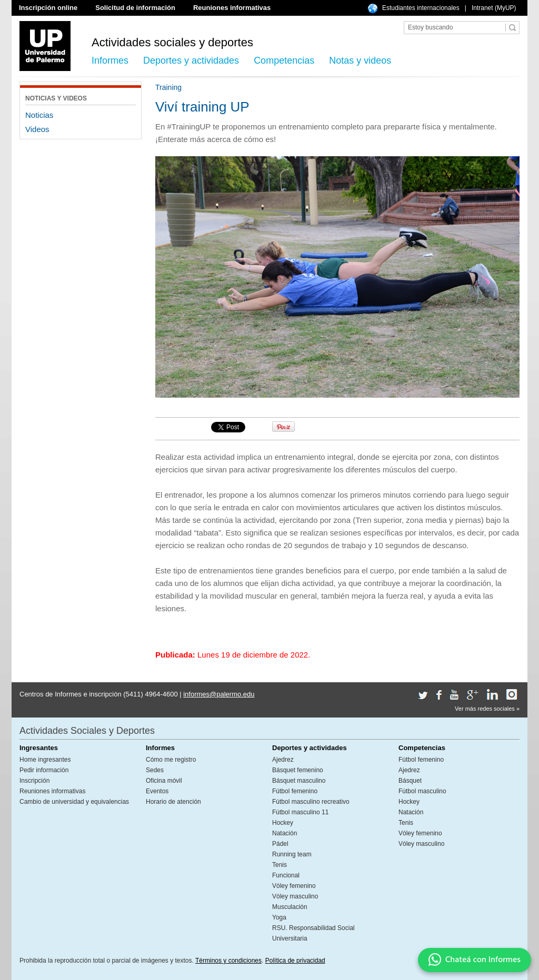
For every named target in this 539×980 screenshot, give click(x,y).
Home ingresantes (45, 760)
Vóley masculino (295, 896)
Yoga (279, 917)
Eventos (157, 791)
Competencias (284, 60)
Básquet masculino (299, 781)
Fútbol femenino (295, 791)
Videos (37, 129)
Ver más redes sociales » (487, 709)
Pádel (280, 844)
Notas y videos (360, 60)
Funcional (286, 875)
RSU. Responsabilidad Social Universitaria (313, 933)
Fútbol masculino (422, 791)
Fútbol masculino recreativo (311, 802)
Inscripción (34, 781)
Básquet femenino (298, 770)
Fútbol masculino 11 (300, 812)
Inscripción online (48, 8)
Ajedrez (283, 760)
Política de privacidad (295, 961)
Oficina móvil (164, 781)
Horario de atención (173, 802)
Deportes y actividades (191, 60)
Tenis (280, 865)
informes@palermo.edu (219, 694)
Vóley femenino (294, 886)
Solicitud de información (135, 8)
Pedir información (44, 770)
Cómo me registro (171, 760)
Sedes (155, 770)
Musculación (290, 907)
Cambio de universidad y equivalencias (74, 802)
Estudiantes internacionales (421, 8)
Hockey (283, 823)
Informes (110, 60)
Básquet (410, 781)
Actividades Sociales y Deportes (87, 731)
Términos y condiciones (228, 961)
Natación (285, 833)
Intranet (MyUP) (494, 8)
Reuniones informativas (232, 8)
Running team (292, 854)
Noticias (39, 115)
